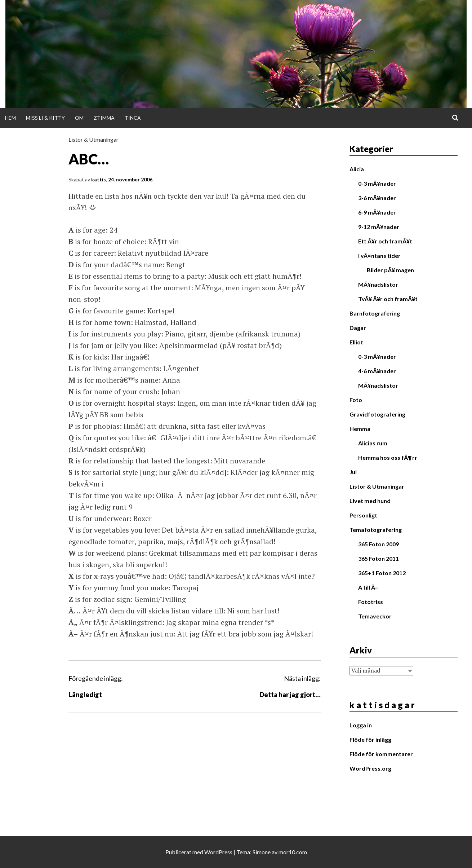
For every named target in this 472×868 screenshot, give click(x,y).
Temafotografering (376, 530)
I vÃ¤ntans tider (379, 255)
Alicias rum (373, 443)
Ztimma (104, 118)
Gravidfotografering (377, 414)
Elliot (356, 342)
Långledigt (85, 695)
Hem (10, 118)
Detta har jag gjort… (290, 695)
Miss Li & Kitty (45, 118)
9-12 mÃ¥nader (379, 227)
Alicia (357, 169)
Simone (262, 852)
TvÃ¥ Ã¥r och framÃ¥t (388, 299)
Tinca (133, 118)
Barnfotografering (375, 313)
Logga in (361, 725)
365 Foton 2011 (379, 558)
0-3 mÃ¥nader (377, 183)
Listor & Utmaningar (93, 139)
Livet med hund (370, 501)
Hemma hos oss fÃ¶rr (388, 457)
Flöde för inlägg (370, 739)
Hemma (360, 429)
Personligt (363, 515)
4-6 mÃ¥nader (377, 371)
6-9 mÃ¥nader (377, 212)
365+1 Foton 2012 (382, 573)
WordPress (218, 852)
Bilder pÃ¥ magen (390, 270)
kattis (99, 179)
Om (79, 118)
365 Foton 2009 (379, 544)
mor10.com (293, 852)
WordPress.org (370, 768)
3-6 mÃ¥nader (377, 198)
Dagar (358, 328)
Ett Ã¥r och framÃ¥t (385, 241)
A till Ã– (368, 587)
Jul (353, 472)
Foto (356, 400)
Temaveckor (375, 616)
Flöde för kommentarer (381, 754)
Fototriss (371, 602)
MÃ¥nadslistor (378, 284)
